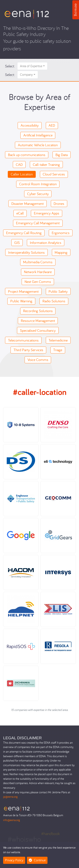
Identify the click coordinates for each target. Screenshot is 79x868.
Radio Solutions (54, 301)
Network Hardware (38, 272)
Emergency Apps (47, 213)
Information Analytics (46, 243)
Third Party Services (28, 350)
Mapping (61, 252)
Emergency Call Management (38, 223)
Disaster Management (28, 204)
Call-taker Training (46, 165)
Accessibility (30, 125)
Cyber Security (38, 194)
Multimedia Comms (38, 262)
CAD (19, 165)
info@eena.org (12, 820)
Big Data (62, 155)
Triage (58, 350)
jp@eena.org (10, 797)
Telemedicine (58, 340)
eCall (20, 213)
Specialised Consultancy (38, 330)
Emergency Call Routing (24, 233)
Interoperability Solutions (26, 252)
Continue (37, 860)
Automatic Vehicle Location (38, 145)
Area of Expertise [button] (31, 66)
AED (52, 125)
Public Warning (21, 301)
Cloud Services (54, 174)
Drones (59, 204)
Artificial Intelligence (38, 135)
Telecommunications (23, 340)
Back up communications (27, 155)
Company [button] (26, 74)
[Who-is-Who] (27, 14)
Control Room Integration (38, 184)
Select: (10, 66)
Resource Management (38, 321)
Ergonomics (61, 233)
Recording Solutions (38, 311)
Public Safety (58, 291)
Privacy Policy (14, 860)
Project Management (23, 291)
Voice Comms (38, 360)
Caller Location (22, 174)
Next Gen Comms (38, 282)
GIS (17, 243)
